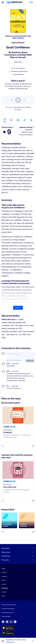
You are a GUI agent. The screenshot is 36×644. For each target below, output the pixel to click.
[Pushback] (18, 415)
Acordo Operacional (8, 612)
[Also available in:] (31, 120)
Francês (4, 592)
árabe (3, 596)
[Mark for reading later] (11, 120)
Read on (18, 308)
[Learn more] (13, 127)
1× (7, 100)
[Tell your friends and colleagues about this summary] (25, 120)
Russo (3, 580)
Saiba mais (10, 642)
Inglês (3, 569)
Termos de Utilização (8, 609)
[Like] (5, 120)
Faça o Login (12, 107)
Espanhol (4, 576)
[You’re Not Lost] (18, 470)
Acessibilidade (6, 616)
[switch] (18, 100)
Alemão (4, 573)
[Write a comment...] (20, 355)
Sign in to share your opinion (14, 360)
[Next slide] (33, 446)
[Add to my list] (18, 120)
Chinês (4, 584)
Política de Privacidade (9, 605)
